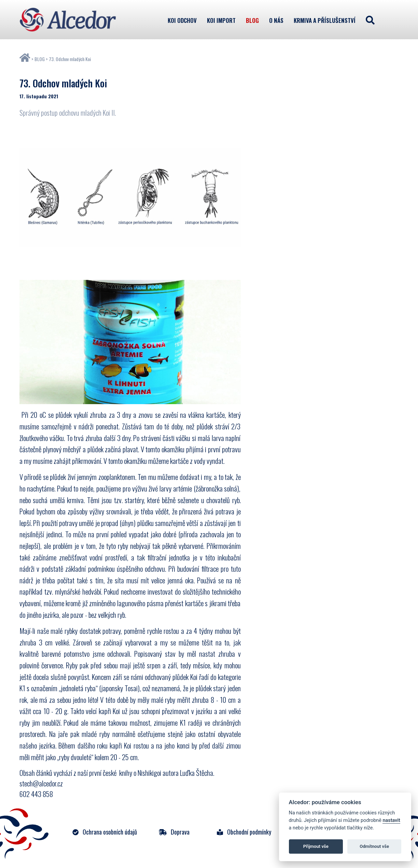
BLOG (40, 59)
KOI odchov (182, 20)
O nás (276, 20)
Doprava (174, 832)
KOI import (221, 20)
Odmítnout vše (374, 846)
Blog (252, 20)
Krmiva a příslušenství (325, 20)
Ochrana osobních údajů (105, 832)
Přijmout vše (316, 846)
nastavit (391, 820)
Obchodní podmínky (244, 832)
